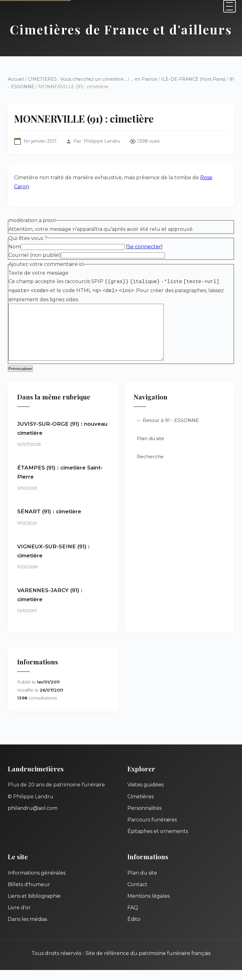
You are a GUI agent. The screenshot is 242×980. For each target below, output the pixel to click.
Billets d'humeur (29, 894)
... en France (144, 79)
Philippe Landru (102, 141)
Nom (15, 247)
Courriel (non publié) (35, 255)
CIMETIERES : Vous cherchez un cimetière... (77, 79)
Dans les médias (27, 929)
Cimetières (141, 807)
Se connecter (144, 247)
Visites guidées (146, 795)
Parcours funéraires (152, 830)
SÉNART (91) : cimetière (49, 521)
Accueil (16, 79)
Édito (134, 929)
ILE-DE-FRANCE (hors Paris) (193, 79)
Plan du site (151, 448)
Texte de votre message (38, 273)
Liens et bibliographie (34, 906)
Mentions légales (148, 906)
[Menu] (230, 6)
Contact (137, 894)
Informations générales (37, 883)
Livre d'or (19, 918)
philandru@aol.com (33, 818)
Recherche (150, 467)
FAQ (133, 918)
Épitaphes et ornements (158, 841)
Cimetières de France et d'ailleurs (121, 29)
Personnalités (144, 818)
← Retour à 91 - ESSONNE (168, 430)
